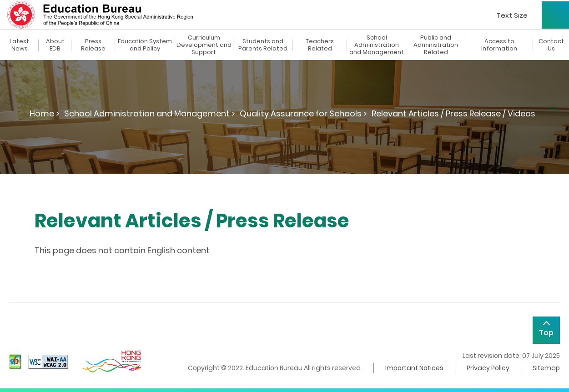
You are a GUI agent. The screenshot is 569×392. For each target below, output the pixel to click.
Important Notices (414, 368)
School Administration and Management (377, 45)
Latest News (19, 45)
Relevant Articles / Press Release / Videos (453, 113)
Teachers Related (320, 45)
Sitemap (546, 368)
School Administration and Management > (150, 113)
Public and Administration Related (436, 45)
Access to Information (499, 45)
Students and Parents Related (263, 45)
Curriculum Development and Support (204, 45)
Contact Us (551, 45)
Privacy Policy (488, 368)
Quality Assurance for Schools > (303, 113)
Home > (45, 113)
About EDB (55, 45)
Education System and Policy (145, 45)
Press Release (93, 45)
